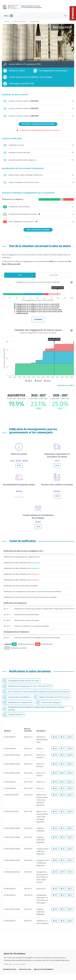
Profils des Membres (20, 21)
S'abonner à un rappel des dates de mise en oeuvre (38, 130)
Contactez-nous (25, 969)
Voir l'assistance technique (38, 230)
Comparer (38, 320)
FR (66, 16)
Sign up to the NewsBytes (43, 969)
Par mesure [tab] (54, 275)
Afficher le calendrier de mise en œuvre (38, 124)
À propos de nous (10, 969)
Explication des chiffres (65, 385)
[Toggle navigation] (8, 16)
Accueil (7, 21)
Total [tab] (20, 275)
